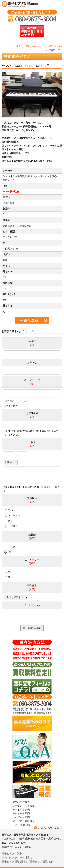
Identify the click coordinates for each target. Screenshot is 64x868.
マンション (12, 515)
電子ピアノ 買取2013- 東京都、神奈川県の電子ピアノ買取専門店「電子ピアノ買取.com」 (29, 858)
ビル (9, 521)
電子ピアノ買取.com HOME (28, 46)
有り (9, 571)
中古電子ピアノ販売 (54, 46)
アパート (11, 510)
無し (9, 577)
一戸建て (11, 526)
